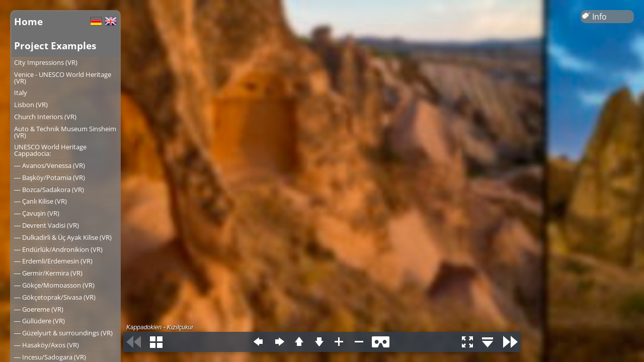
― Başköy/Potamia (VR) (50, 177)
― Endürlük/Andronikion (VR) (58, 249)
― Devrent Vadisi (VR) (47, 225)
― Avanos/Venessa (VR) (50, 165)
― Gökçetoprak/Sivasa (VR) (55, 297)
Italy (21, 93)
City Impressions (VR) (46, 62)
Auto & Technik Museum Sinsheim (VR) (65, 132)
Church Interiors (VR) (45, 117)
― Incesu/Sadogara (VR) (50, 357)
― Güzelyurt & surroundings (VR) (63, 333)
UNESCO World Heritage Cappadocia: (50, 150)
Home (28, 21)
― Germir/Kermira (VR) (48, 273)
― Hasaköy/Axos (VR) (47, 345)
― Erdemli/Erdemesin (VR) (53, 261)
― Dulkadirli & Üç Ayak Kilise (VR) (63, 237)
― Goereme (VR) (39, 309)
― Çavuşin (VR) (37, 213)
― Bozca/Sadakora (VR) (49, 190)
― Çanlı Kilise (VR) (41, 201)
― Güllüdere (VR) (39, 321)
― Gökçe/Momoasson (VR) (54, 285)
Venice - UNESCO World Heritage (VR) (63, 78)
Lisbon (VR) (31, 105)
